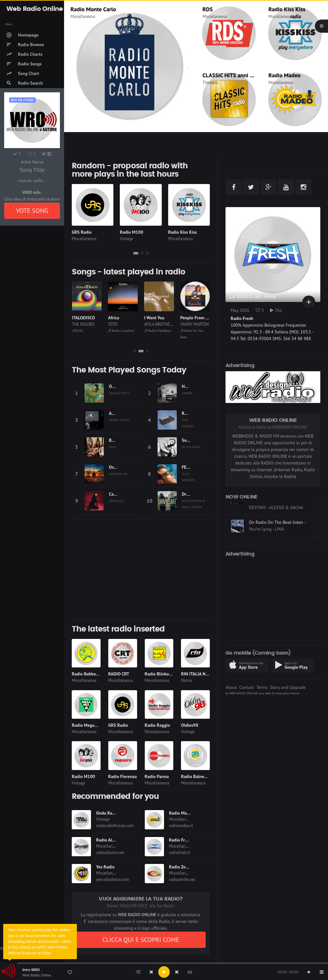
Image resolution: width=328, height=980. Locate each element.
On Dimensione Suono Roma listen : (276, 513)
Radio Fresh (180, 840)
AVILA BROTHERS (159, 324)
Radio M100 (131, 232)
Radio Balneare (196, 776)
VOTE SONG (32, 211)
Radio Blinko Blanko (164, 674)
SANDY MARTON (195, 324)
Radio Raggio (157, 725)
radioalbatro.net (110, 853)
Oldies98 (190, 725)
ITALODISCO (84, 318)
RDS (208, 9)
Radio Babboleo (87, 674)
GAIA (112, 447)
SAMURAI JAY (118, 474)
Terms (262, 687)
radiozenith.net (182, 879)
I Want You (154, 318)
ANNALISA (116, 501)
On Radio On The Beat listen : (277, 538)
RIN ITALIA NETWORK (202, 674)
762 (276, 310)
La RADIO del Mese (253, 296)
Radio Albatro (109, 840)
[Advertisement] (141, 570)
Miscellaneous (83, 17)
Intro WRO (31, 970)
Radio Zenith (181, 867)
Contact (246, 687)
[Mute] (309, 972)
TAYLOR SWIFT (119, 393)
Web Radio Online (37, 975)
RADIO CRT (119, 674)
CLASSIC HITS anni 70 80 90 (237, 75)
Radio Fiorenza (123, 776)
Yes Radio (105, 867)
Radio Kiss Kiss (287, 9)
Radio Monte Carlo (93, 9)
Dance (186, 680)
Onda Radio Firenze (115, 813)
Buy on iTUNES (22, 100)
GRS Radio (82, 232)
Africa (114, 318)
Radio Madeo (284, 75)
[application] (164, 972)
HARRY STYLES (120, 420)
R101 (78, 331)
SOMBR (187, 393)
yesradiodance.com (113, 879)
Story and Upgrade (288, 687)
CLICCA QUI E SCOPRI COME (141, 940)
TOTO (113, 324)
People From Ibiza (197, 318)
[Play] (164, 972)
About (231, 687)
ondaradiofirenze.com (115, 826)
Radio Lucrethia (121, 331)
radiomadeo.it (181, 826)
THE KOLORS (83, 324)
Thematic (211, 83)
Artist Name (32, 162)
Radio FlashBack (158, 331)
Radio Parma (157, 776)
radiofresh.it (180, 853)
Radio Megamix (87, 725)
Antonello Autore (287, 693)
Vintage (127, 239)
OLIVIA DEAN (191, 447)
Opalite (116, 386)
